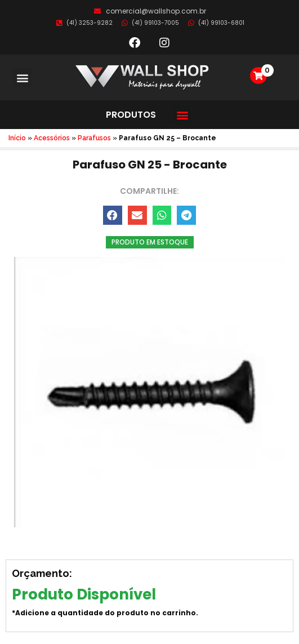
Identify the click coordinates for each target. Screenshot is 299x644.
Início (17, 138)
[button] (22, 77)
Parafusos (94, 138)
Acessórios (52, 138)
